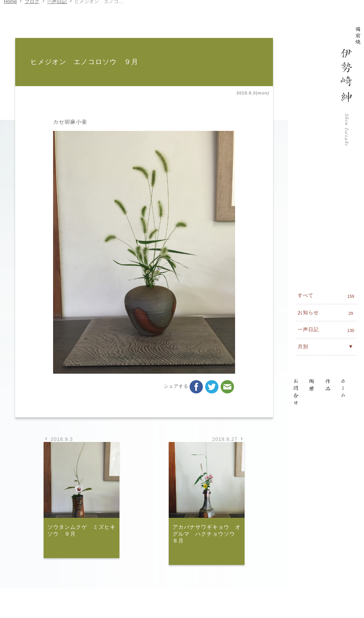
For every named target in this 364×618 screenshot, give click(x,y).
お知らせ (327, 212)
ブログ (32, 9)
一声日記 (57, 9)
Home (10, 9)
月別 (326, 245)
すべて (327, 195)
